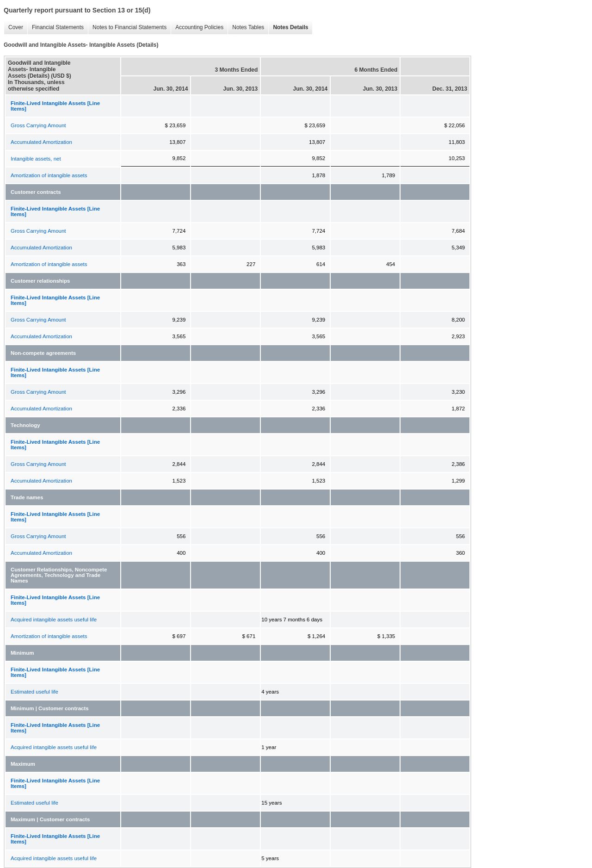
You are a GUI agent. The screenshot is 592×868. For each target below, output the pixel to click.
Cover (13, 28)
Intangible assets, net (36, 159)
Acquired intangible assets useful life (54, 620)
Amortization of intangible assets (49, 175)
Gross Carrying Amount (38, 125)
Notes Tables (246, 28)
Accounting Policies (197, 28)
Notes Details (288, 28)
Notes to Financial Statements (127, 28)
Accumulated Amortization (41, 142)
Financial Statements (55, 28)
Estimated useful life (34, 692)
